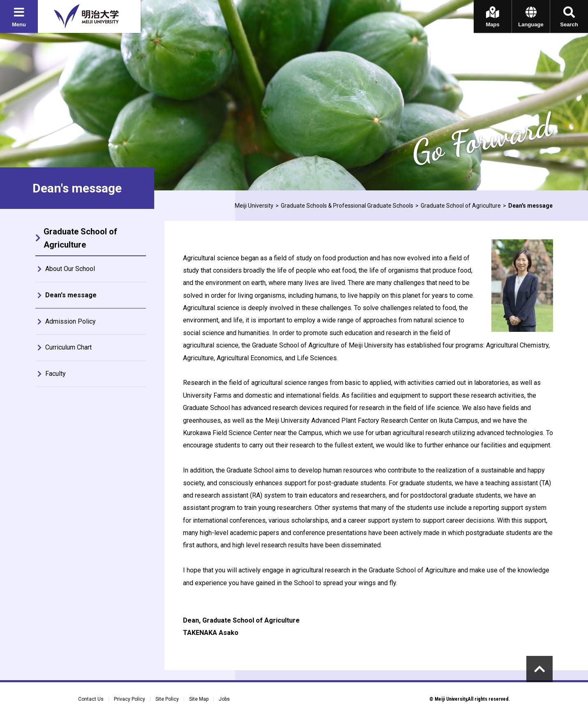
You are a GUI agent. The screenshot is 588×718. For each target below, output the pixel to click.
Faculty (56, 374)
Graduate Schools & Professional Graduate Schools (347, 206)
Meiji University (254, 206)
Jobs (224, 699)
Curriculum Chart (68, 347)
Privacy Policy (130, 699)
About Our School (70, 269)
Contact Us (91, 699)
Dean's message (71, 295)
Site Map (199, 699)
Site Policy (167, 699)
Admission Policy (71, 321)
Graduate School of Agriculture (461, 206)
